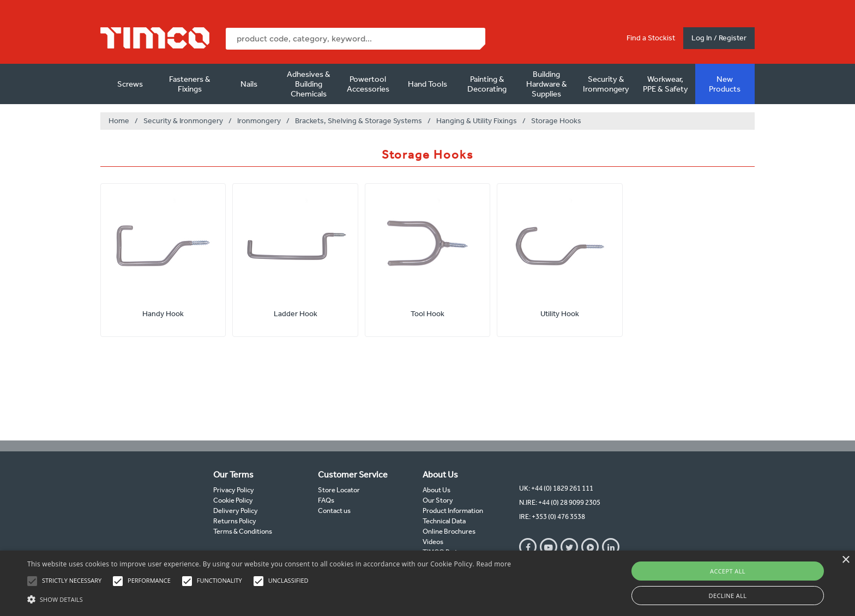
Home (119, 121)
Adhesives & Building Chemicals (309, 84)
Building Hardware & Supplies (547, 84)
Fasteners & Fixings (190, 84)
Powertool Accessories (368, 84)
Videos (433, 542)
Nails (249, 84)
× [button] (845, 560)
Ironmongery (259, 121)
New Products (725, 84)
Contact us (334, 511)
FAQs (326, 500)
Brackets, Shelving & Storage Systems (359, 121)
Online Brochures (449, 531)
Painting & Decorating (487, 84)
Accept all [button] (728, 571)
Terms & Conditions (243, 531)
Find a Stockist (651, 38)
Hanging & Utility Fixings (477, 121)
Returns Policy (235, 521)
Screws (130, 84)
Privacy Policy (234, 490)
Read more (493, 564)
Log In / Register (719, 38)
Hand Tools (427, 84)
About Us (436, 490)
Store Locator (339, 490)
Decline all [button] (728, 596)
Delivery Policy (236, 511)
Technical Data (444, 521)
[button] (269, 598)
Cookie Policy (233, 500)
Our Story (438, 500)
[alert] (427, 583)
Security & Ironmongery (606, 84)
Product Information (453, 511)
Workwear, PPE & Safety (666, 84)
